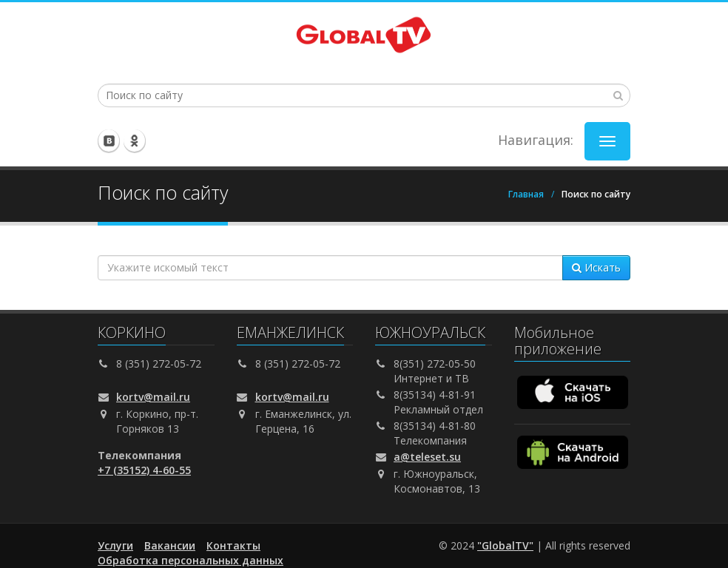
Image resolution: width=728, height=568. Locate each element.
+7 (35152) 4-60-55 (144, 470)
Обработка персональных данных (191, 560)
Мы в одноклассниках (135, 141)
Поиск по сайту (596, 194)
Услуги (115, 545)
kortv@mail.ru (153, 397)
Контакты (233, 545)
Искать (596, 267)
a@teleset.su (427, 457)
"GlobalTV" (505, 545)
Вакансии (170, 545)
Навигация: (536, 140)
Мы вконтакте (109, 141)
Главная (526, 194)
